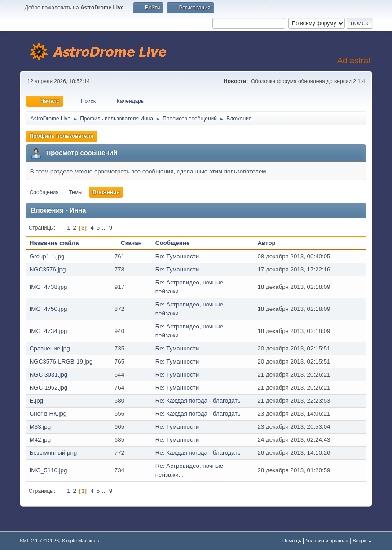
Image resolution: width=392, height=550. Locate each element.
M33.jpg (40, 427)
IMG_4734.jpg (48, 331)
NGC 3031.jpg (48, 375)
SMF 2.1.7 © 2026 (40, 541)
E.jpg (36, 401)
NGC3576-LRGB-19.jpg (61, 361)
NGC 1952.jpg (48, 388)
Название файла (54, 243)
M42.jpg (40, 440)
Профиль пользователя (62, 136)
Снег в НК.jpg (48, 414)
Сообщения (44, 192)
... (105, 228)
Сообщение (172, 243)
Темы (75, 192)
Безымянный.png (53, 453)
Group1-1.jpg (47, 256)
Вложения (106, 192)
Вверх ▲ (363, 541)
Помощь (292, 541)
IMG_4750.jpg (48, 309)
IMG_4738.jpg (48, 287)
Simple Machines (80, 541)
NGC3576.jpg (48, 269)
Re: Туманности (177, 256)
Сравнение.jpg (50, 348)
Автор (271, 243)
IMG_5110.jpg (48, 470)
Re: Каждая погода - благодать (198, 401)
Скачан (131, 243)
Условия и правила (327, 541)
